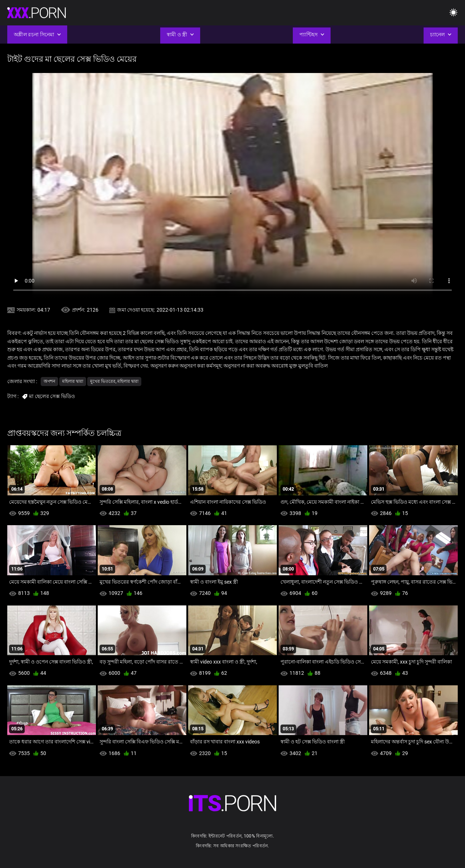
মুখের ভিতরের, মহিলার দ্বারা (114, 381)
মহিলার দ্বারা (73, 381)
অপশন (49, 381)
